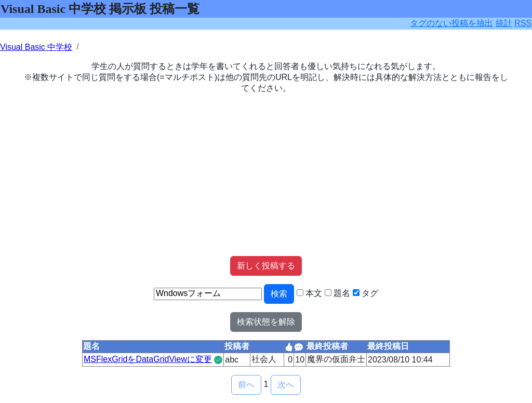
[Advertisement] (266, 175)
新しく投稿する (266, 266)
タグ (370, 293)
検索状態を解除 (266, 322)
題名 (342, 293)
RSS (523, 23)
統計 (504, 23)
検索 (279, 294)
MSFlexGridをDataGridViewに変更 (148, 359)
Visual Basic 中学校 (36, 47)
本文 (314, 293)
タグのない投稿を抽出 (451, 23)
